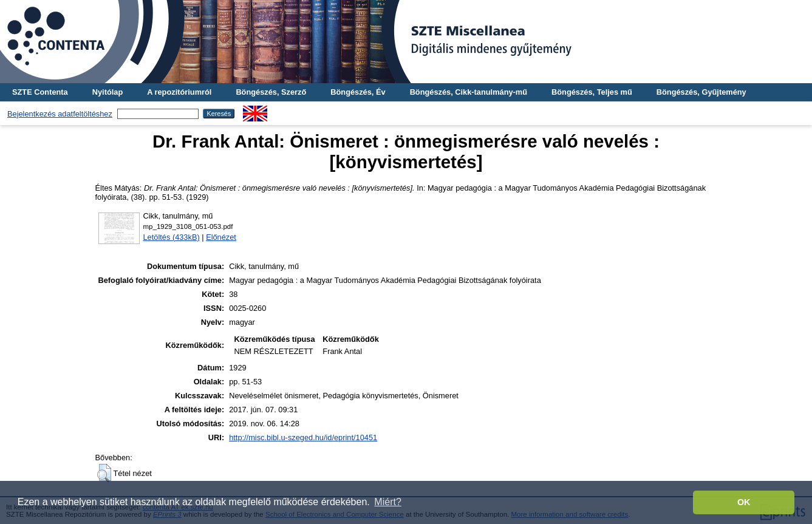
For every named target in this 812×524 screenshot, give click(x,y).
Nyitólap (107, 92)
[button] (104, 473)
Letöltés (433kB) (172, 237)
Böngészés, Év (358, 92)
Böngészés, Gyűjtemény (701, 92)
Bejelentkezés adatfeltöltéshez (60, 114)
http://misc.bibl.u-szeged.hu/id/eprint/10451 (303, 437)
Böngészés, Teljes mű (592, 92)
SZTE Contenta (40, 92)
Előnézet (221, 237)
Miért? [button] (387, 502)
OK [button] (744, 502)
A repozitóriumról (179, 92)
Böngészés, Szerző (271, 92)
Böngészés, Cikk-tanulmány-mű (469, 92)
